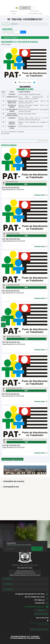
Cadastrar (37, 549)
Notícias (9, 24)
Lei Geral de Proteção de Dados (39, 629)
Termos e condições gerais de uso (40, 623)
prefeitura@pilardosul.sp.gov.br (35, 607)
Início (4, 24)
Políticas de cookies (43, 625)
